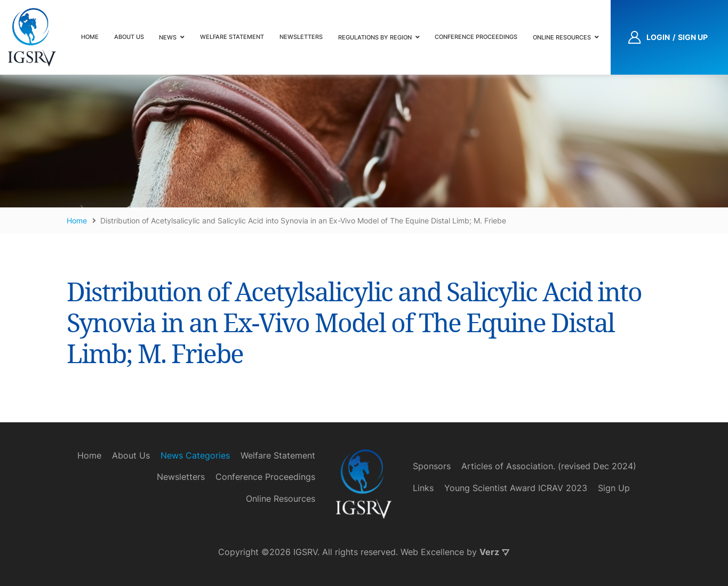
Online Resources (562, 37)
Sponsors (432, 466)
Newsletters (301, 37)
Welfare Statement (232, 37)
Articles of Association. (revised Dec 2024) (549, 466)
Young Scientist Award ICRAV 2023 (516, 488)
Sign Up (614, 488)
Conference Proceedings (476, 37)
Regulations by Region (375, 37)
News (168, 37)
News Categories (195, 455)
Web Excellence (432, 552)
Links (423, 488)
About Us (129, 37)
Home (90, 37)
